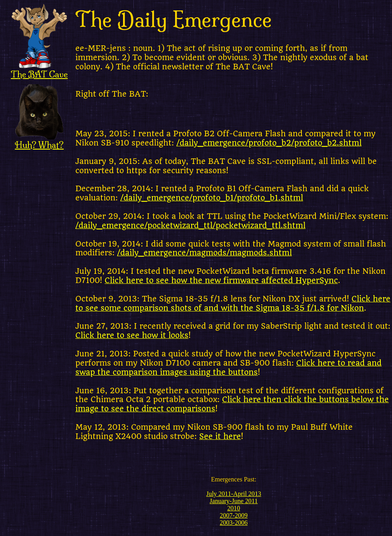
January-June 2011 (234, 501)
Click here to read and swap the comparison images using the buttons (228, 368)
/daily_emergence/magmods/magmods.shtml (204, 253)
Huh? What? (39, 141)
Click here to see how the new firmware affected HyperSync (221, 281)
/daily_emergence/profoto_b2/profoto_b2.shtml (269, 143)
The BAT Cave (39, 70)
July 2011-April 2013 (233, 494)
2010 (234, 508)
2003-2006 (233, 523)
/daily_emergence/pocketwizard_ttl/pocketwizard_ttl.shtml (190, 226)
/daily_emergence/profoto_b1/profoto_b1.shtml (212, 198)
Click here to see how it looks (132, 336)
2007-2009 (233, 515)
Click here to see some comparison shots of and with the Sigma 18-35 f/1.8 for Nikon (233, 304)
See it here (220, 437)
